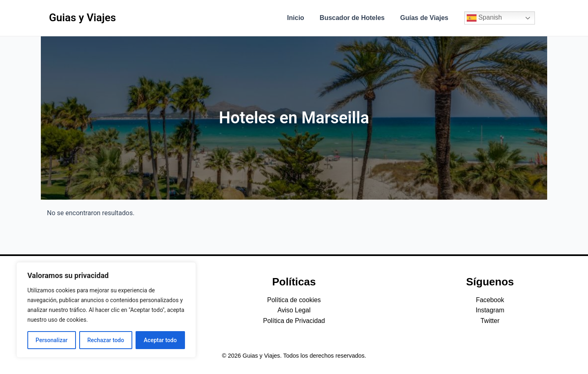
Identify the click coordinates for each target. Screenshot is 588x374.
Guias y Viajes (82, 18)
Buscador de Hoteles (356, 18)
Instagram (490, 310)
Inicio (302, 18)
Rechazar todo (106, 340)
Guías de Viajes (425, 18)
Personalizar (51, 340)
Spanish (484, 18)
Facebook (490, 300)
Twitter (490, 321)
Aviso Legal (294, 310)
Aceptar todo (160, 340)
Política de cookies (294, 300)
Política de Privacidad (294, 321)
